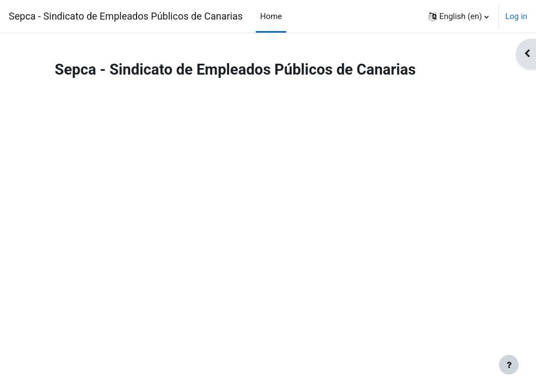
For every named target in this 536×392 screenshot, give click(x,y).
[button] (458, 16)
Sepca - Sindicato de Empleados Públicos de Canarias (126, 16)
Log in (516, 16)
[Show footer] (509, 365)
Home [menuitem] (271, 16)
